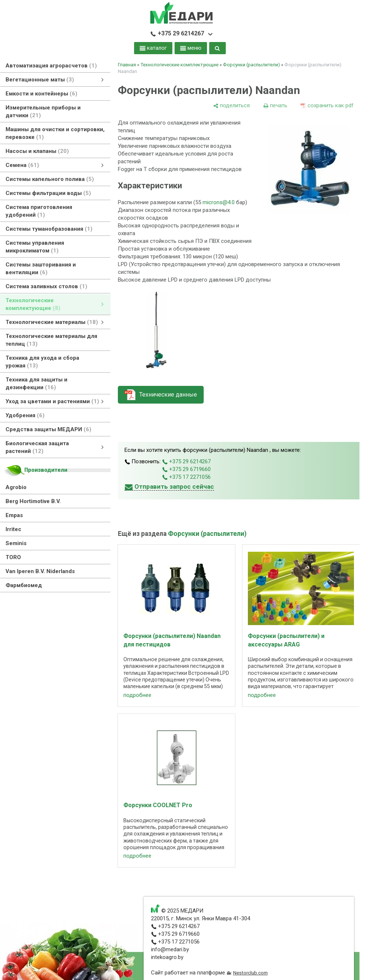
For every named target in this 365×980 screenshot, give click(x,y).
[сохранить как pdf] (327, 106)
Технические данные (168, 395)
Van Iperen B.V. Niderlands (40, 571)
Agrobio (16, 487)
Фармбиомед (24, 585)
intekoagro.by (167, 957)
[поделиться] (231, 106)
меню (191, 48)
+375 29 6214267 (177, 33)
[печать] (275, 106)
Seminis (16, 543)
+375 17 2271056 (186, 477)
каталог (153, 48)
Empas (14, 515)
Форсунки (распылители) (251, 65)
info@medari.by (170, 949)
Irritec (13, 529)
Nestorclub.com (250, 973)
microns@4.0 (219, 202)
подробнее (137, 695)
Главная (127, 65)
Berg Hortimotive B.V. (33, 501)
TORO (13, 557)
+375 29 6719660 (186, 469)
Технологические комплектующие (179, 65)
